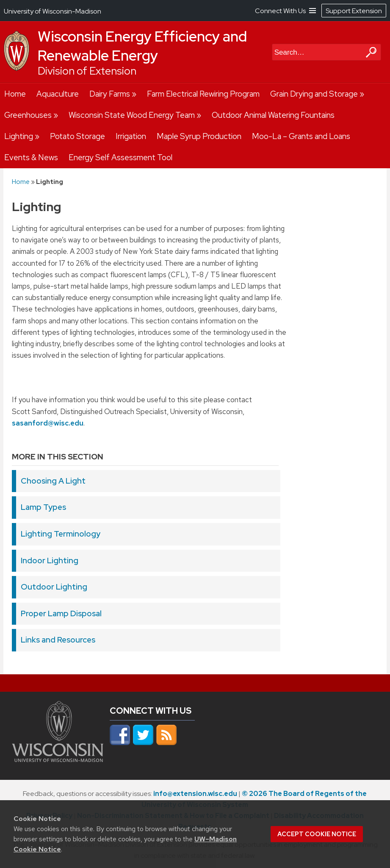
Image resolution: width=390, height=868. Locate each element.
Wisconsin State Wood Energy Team (132, 115)
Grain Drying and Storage (314, 94)
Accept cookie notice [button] (317, 834)
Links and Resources (58, 640)
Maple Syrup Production (199, 136)
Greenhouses (28, 115)
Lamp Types (43, 507)
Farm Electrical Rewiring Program (203, 94)
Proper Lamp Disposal (61, 613)
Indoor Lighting (50, 561)
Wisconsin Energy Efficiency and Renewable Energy (142, 46)
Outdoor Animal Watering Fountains (273, 115)
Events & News (31, 157)
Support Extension (354, 11)
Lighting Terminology (61, 534)
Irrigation (131, 136)
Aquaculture (58, 94)
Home (15, 94)
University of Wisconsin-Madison (53, 11)
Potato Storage (77, 136)
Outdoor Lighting (54, 587)
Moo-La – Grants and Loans (301, 136)
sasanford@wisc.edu (48, 423)
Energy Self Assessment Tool (120, 157)
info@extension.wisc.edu (195, 794)
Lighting (19, 136)
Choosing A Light (53, 481)
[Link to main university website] (58, 761)
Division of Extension (87, 71)
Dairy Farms (110, 94)
